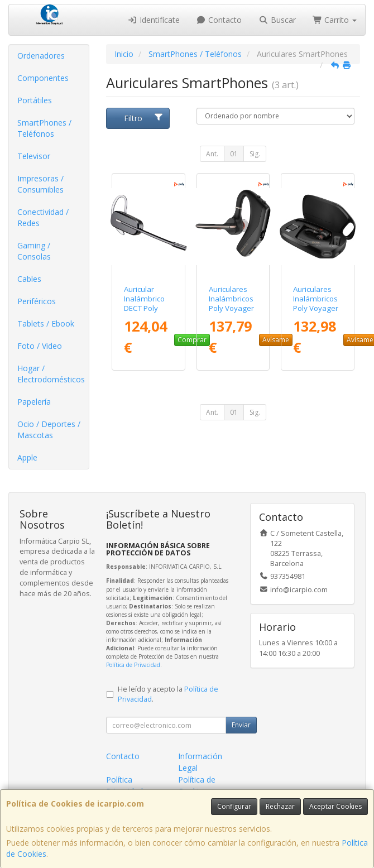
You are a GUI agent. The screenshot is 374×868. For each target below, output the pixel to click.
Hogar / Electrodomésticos (51, 374)
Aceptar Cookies (335, 806)
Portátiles (35, 100)
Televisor (34, 156)
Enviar (241, 725)
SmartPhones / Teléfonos (44, 128)
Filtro (144, 118)
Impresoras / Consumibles (40, 184)
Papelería (34, 402)
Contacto (219, 20)
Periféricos (37, 301)
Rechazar (280, 806)
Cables (29, 279)
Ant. (212, 154)
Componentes (43, 78)
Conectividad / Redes (43, 217)
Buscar (277, 20)
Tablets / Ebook (46, 323)
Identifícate (154, 20)
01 (234, 154)
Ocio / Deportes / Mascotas (49, 430)
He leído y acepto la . (168, 694)
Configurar (234, 806)
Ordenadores (41, 56)
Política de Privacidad (133, 665)
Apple (27, 457)
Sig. (255, 154)
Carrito (335, 20)
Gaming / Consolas (34, 251)
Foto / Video (40, 346)
